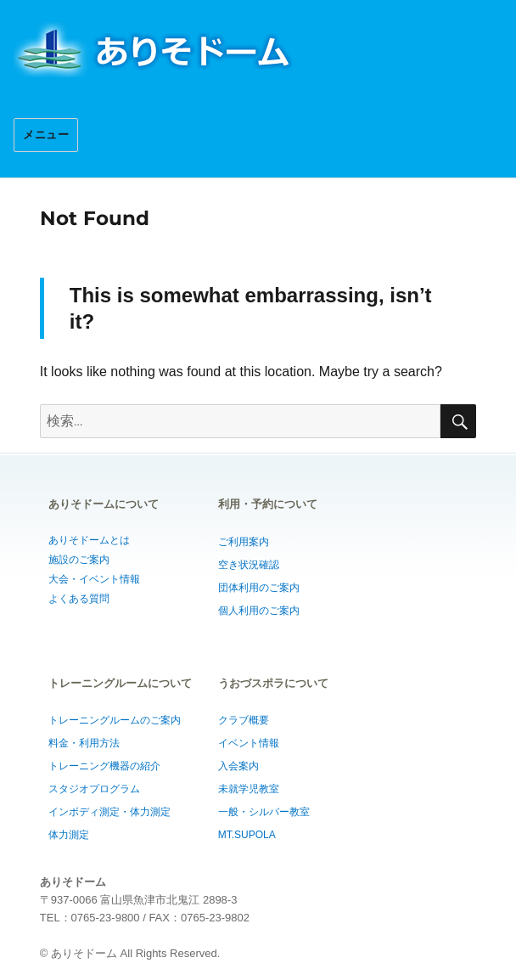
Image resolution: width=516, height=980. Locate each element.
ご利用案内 (244, 542)
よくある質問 (79, 599)
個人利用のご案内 (259, 611)
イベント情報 (249, 743)
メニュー (46, 135)
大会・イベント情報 (94, 579)
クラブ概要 (244, 720)
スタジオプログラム (94, 789)
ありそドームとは (89, 540)
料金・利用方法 (84, 743)
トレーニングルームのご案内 (115, 720)
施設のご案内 (79, 560)
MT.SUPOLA (247, 835)
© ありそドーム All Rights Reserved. (130, 953)
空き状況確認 (249, 565)
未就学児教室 (249, 789)
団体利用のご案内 (259, 588)
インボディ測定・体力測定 (109, 812)
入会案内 (238, 766)
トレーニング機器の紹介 (104, 766)
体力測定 (69, 835)
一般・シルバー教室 (264, 812)
